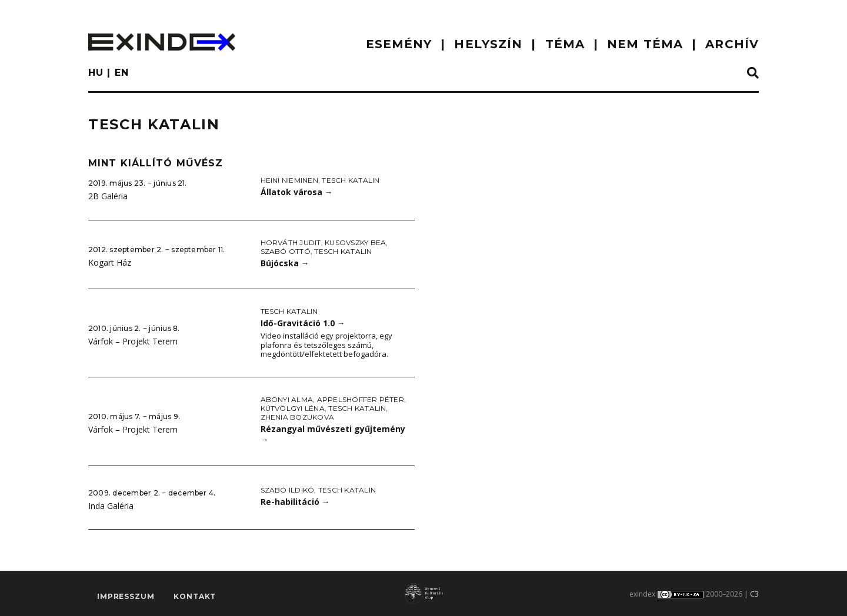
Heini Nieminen (289, 180)
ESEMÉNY (399, 44)
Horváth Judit (291, 242)
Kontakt (195, 596)
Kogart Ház (110, 262)
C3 (754, 594)
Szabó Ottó (286, 251)
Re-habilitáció (295, 502)
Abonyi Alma (287, 399)
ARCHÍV (732, 44)
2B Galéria (108, 196)
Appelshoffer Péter (361, 399)
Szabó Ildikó (288, 490)
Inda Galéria (111, 506)
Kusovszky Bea (355, 242)
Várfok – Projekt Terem (133, 341)
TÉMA (565, 44)
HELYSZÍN (488, 44)
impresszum (126, 596)
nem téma (645, 44)
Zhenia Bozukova (298, 417)
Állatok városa (297, 192)
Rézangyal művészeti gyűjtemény (333, 434)
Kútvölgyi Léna (293, 408)
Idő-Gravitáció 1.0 (303, 323)
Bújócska (285, 263)
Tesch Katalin (351, 180)
